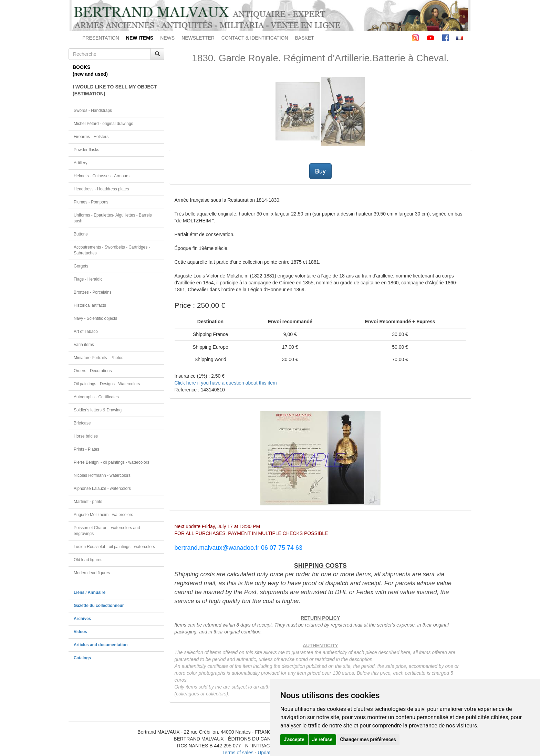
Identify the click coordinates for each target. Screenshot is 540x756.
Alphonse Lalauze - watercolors (102, 489)
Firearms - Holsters (91, 137)
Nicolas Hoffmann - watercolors (102, 475)
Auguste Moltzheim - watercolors (103, 515)
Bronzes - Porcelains (93, 292)
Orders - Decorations (93, 371)
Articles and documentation (101, 645)
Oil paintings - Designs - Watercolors (107, 384)
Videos (80, 632)
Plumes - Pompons (91, 202)
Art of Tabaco (86, 332)
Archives (82, 619)
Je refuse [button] (322, 739)
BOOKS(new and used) (90, 71)
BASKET (305, 38)
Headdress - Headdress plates (101, 189)
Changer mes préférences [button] (368, 739)
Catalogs (82, 658)
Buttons (81, 234)
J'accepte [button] (294, 739)
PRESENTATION (101, 38)
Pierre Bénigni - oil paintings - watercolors (111, 462)
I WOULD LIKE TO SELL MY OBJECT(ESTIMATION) (115, 90)
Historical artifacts (90, 305)
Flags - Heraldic (88, 279)
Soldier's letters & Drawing (98, 410)
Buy (320, 171)
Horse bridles (86, 436)
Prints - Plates (86, 449)
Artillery (81, 163)
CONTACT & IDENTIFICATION (255, 38)
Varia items (84, 345)
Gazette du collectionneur (99, 606)
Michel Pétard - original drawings (103, 124)
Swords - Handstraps (93, 111)
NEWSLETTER (198, 38)
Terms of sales (238, 753)
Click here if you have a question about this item (226, 383)
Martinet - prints (88, 502)
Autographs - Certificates (96, 397)
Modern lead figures (92, 573)
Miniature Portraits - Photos (98, 358)
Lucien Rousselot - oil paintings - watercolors (114, 547)
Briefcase (82, 423)
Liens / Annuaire (90, 592)
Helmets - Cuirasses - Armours (102, 176)
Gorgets (81, 266)
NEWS (167, 38)
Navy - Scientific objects (95, 318)
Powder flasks (86, 150)
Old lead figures (88, 560)
